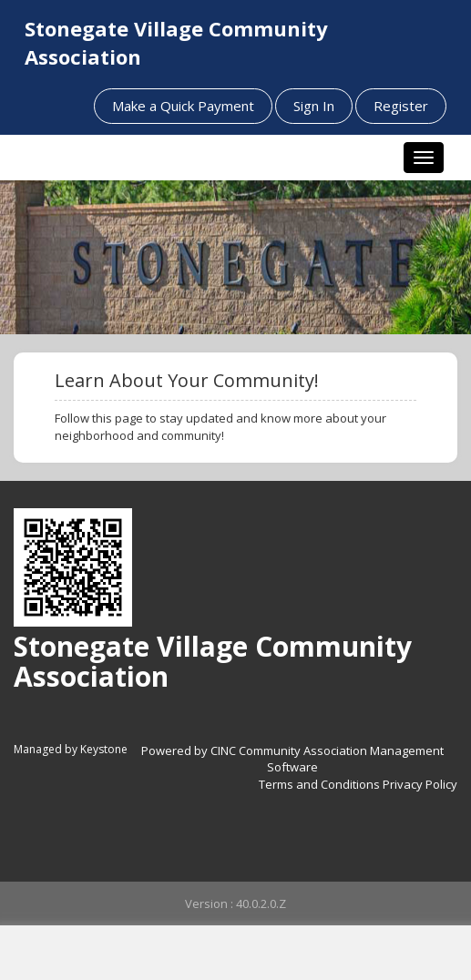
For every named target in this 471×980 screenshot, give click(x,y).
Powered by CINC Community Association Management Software (292, 759)
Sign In (314, 106)
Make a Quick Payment (183, 106)
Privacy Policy (420, 784)
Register (401, 106)
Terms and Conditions (319, 784)
